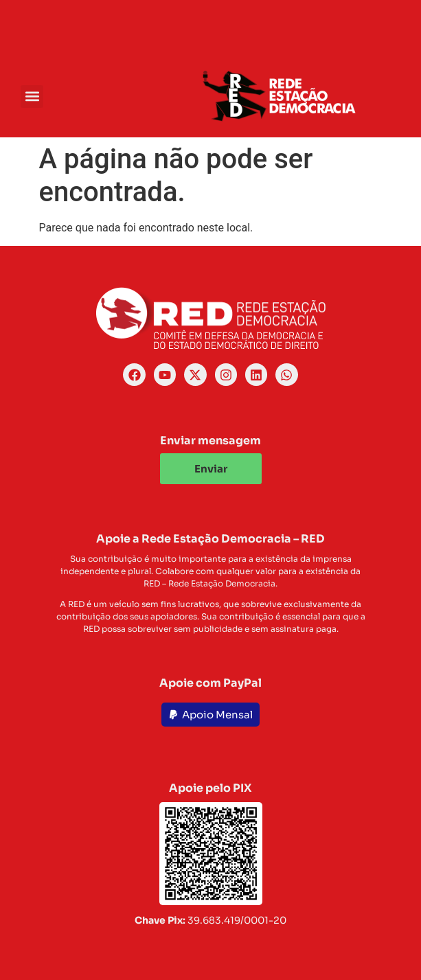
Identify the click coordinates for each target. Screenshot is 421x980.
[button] (32, 96)
